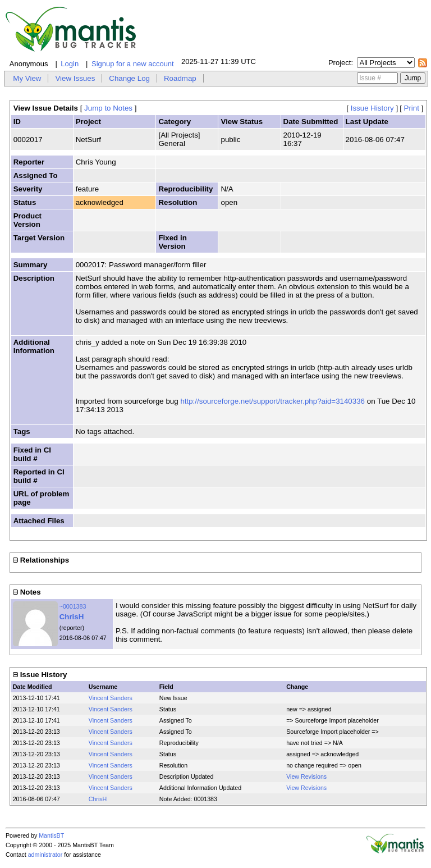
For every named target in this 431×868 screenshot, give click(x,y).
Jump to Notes (108, 108)
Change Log (129, 78)
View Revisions (306, 776)
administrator (45, 855)
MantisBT (51, 835)
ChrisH (72, 617)
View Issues (75, 78)
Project (340, 63)
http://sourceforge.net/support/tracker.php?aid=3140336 (272, 401)
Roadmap (180, 78)
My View (27, 78)
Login (70, 64)
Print (412, 108)
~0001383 (73, 606)
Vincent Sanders (111, 698)
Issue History (372, 108)
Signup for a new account (133, 64)
